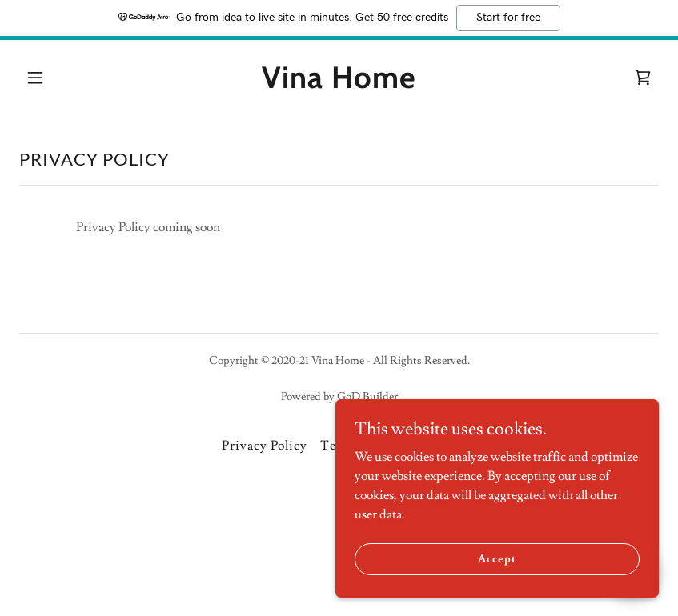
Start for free (508, 18)
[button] (35, 78)
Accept (498, 558)
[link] (339, 84)
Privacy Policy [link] (265, 446)
